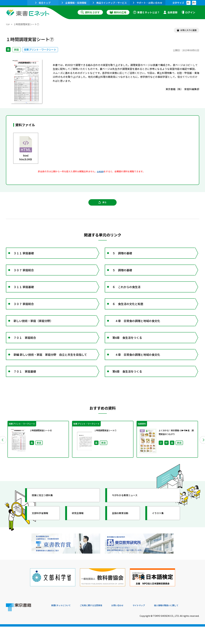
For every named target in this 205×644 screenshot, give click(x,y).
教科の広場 (118, 12)
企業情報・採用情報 (74, 3)
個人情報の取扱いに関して (184, 623)
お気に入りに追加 (186, 31)
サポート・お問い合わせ (148, 3)
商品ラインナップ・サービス (110, 3)
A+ (194, 3)
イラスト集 (160, 536)
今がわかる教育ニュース (129, 518)
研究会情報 (80, 536)
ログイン (188, 12)
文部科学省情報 (43, 536)
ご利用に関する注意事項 (98, 623)
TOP (8, 24)
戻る (103, 206)
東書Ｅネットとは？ (146, 12)
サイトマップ (153, 623)
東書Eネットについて (63, 623)
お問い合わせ (128, 623)
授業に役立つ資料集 (46, 518)
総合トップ (43, 3)
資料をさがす (90, 12)
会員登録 (170, 12)
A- (188, 3)
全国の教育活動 (123, 536)
